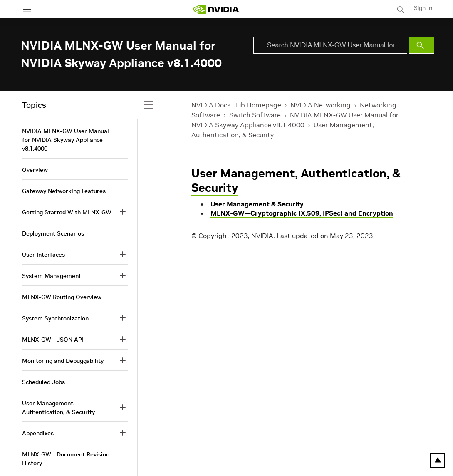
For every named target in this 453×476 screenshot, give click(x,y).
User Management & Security (257, 204)
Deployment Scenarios (53, 233)
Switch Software (255, 115)
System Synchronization (55, 318)
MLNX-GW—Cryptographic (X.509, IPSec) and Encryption (302, 213)
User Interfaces (43, 255)
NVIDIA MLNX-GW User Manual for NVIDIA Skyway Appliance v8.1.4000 (66, 140)
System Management (52, 276)
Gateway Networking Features (64, 191)
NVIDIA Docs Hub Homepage (236, 105)
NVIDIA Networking (321, 105)
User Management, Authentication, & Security (296, 181)
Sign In (423, 8)
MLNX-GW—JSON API (53, 340)
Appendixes (38, 433)
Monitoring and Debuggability (63, 361)
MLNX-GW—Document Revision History (66, 459)
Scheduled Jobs (43, 382)
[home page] (216, 9)
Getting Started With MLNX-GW (67, 212)
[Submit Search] (422, 45)
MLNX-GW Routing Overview (62, 297)
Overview (35, 170)
